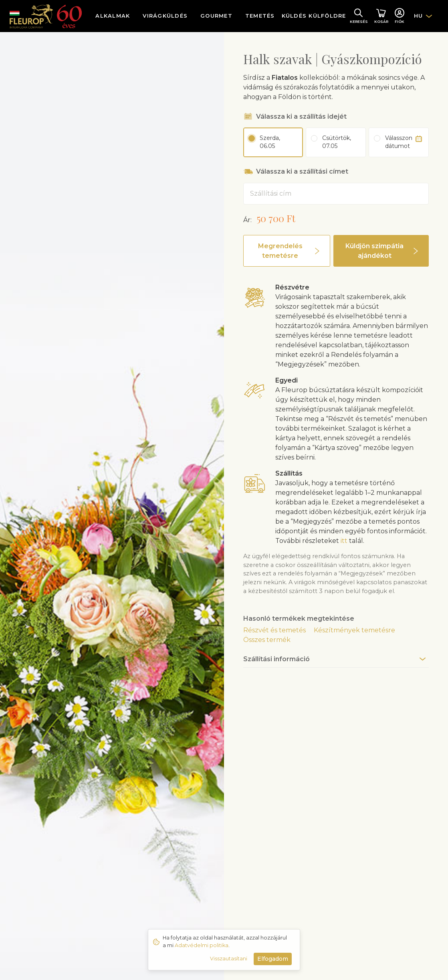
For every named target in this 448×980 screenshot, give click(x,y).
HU (419, 16)
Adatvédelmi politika (202, 945)
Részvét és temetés (274, 630)
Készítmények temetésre (354, 630)
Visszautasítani (229, 959)
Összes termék (267, 640)
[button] (287, 251)
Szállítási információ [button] (276, 659)
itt (344, 541)
